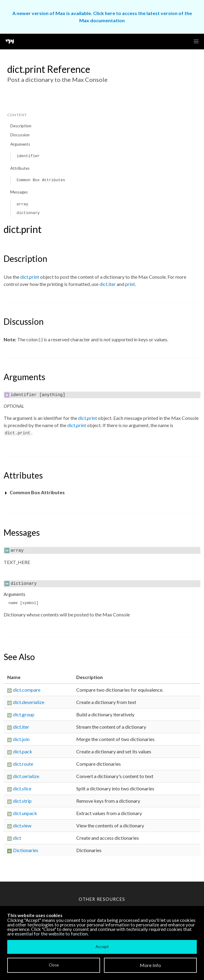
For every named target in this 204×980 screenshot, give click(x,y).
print (130, 284)
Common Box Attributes (41, 180)
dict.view (22, 825)
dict (17, 838)
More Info (150, 965)
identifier (28, 156)
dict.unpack (25, 813)
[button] (196, 42)
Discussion (20, 135)
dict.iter (108, 284)
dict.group (24, 714)
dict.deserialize (29, 702)
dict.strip (22, 801)
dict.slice (22, 788)
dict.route (23, 764)
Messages (19, 192)
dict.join (21, 739)
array (22, 204)
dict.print (30, 277)
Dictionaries (26, 850)
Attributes (20, 168)
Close (54, 965)
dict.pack (23, 751)
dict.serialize (26, 776)
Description (21, 126)
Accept (102, 947)
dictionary (28, 213)
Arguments (20, 144)
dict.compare (27, 690)
